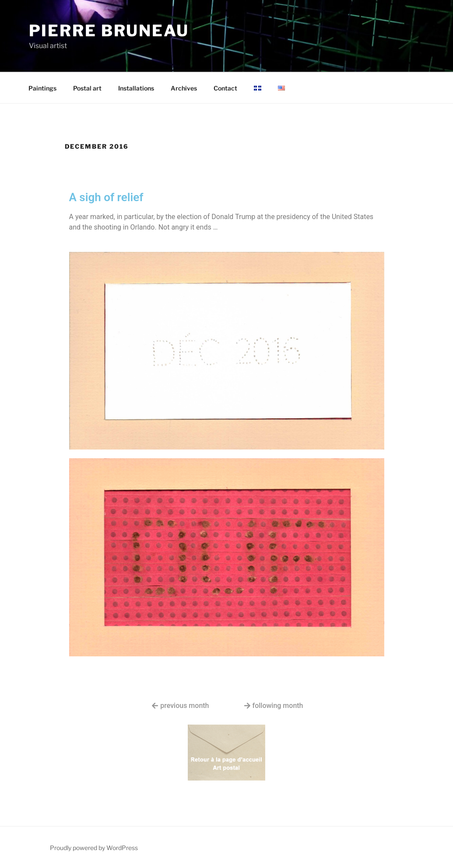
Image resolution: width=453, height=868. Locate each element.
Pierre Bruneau (109, 31)
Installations (136, 88)
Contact (225, 88)
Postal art (87, 88)
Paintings (42, 88)
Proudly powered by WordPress (94, 848)
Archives (184, 88)
